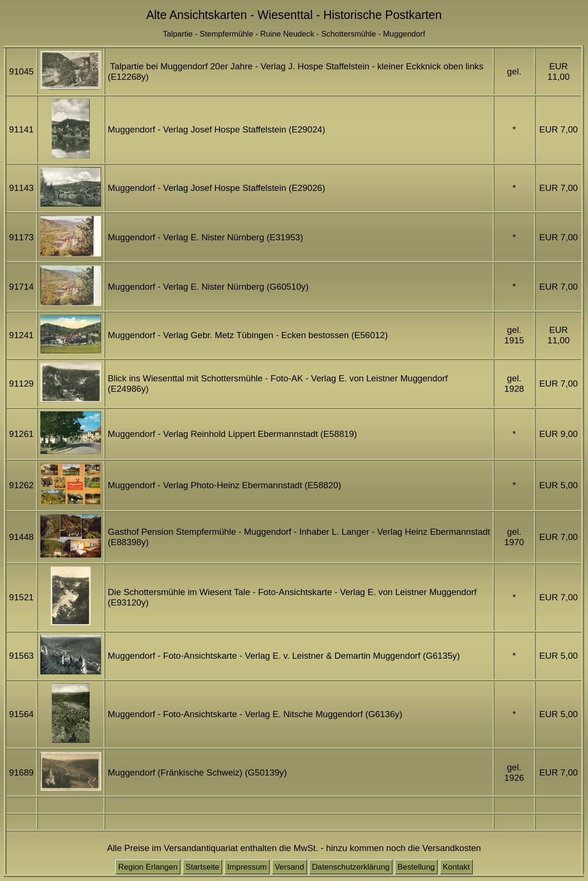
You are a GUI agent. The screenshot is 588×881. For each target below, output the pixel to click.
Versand (289, 867)
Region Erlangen (148, 867)
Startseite (202, 867)
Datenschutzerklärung (351, 867)
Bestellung (416, 867)
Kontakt (456, 867)
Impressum (247, 867)
